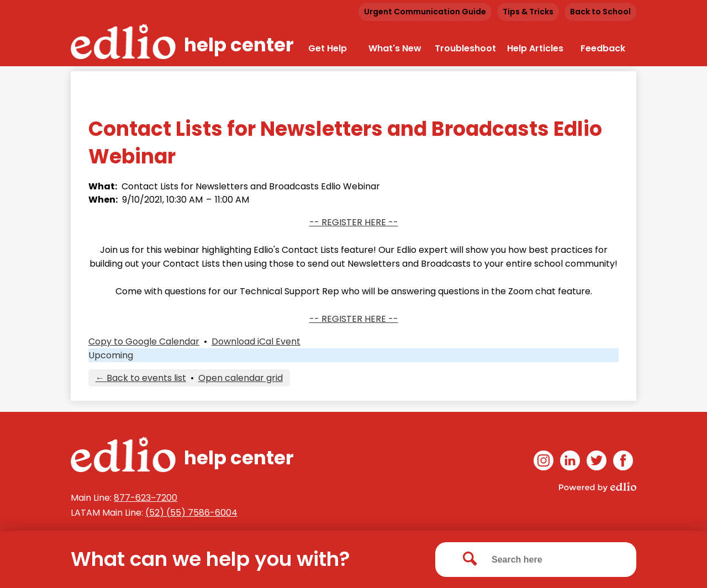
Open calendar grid (241, 378)
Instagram (544, 462)
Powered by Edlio (598, 487)
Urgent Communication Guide (425, 12)
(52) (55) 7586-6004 (191, 513)
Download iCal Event (256, 341)
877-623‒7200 (146, 498)
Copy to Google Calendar (144, 341)
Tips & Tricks (528, 12)
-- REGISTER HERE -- (354, 222)
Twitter (597, 462)
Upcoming (111, 355)
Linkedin (570, 462)
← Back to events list (141, 378)
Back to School (600, 12)
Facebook (623, 462)
